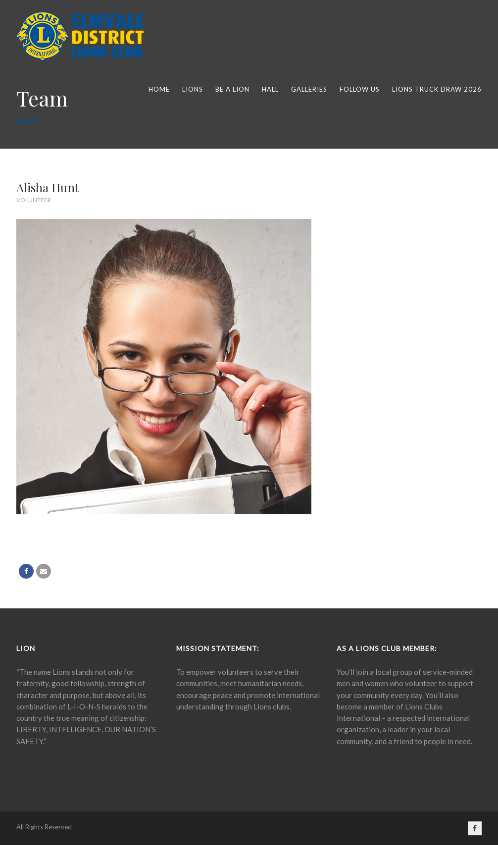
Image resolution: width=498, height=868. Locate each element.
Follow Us (360, 89)
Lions (193, 89)
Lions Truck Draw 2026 (437, 89)
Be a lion (232, 89)
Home (159, 89)
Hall (270, 89)
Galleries (309, 89)
